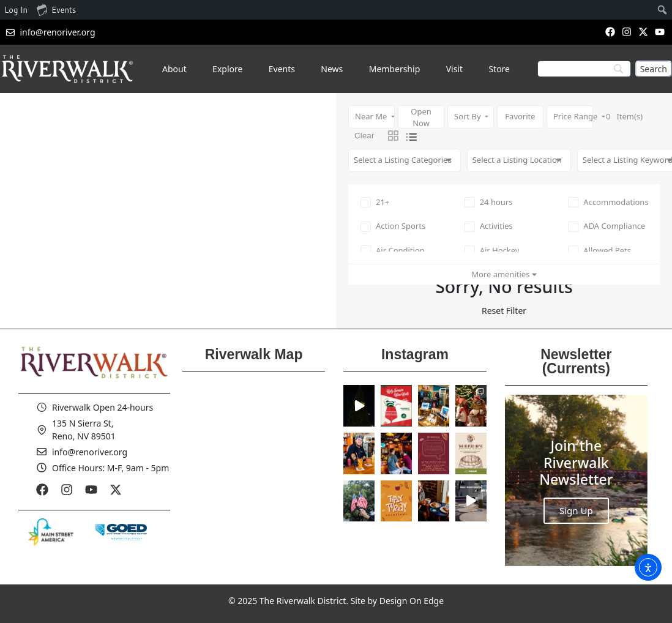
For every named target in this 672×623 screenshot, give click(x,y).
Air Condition (393, 250)
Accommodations (608, 202)
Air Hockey (492, 250)
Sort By (469, 116)
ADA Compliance (607, 226)
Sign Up (576, 510)
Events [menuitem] (56, 9)
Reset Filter (504, 311)
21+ (375, 202)
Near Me (372, 116)
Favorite (520, 116)
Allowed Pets (599, 250)
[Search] (654, 69)
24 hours (489, 202)
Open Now (421, 117)
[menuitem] (663, 10)
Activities (489, 226)
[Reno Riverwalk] (254, 466)
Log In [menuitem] (16, 10)
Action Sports (393, 226)
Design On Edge (412, 601)
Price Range (573, 116)
